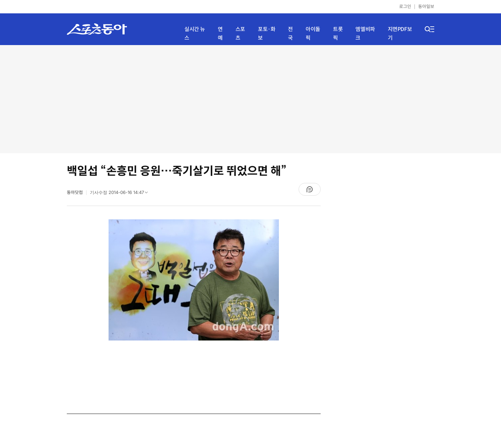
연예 (220, 34)
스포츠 (240, 34)
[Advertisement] (251, 98)
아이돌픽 (313, 34)
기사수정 (121, 194)
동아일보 (426, 7)
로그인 (405, 7)
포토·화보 (267, 34)
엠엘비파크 (365, 34)
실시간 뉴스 (195, 34)
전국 (290, 34)
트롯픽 (338, 34)
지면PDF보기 (400, 34)
